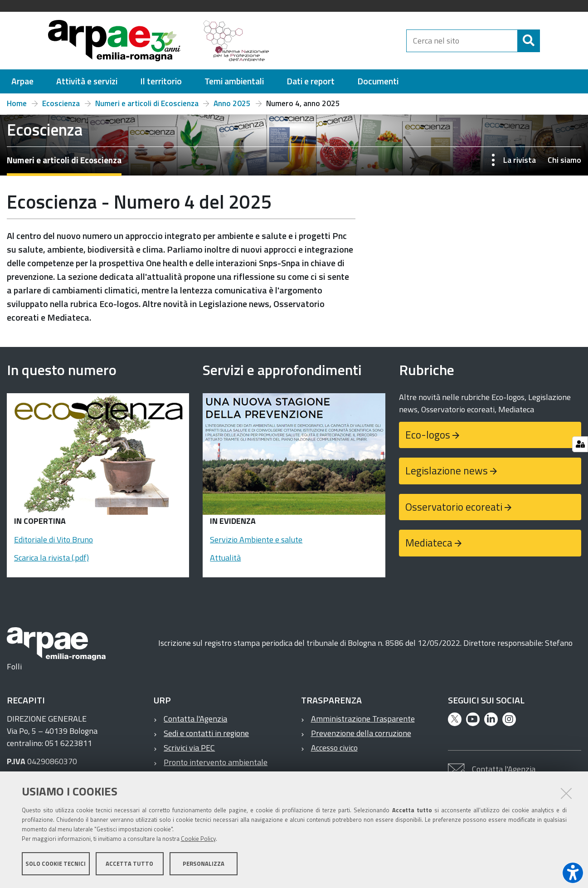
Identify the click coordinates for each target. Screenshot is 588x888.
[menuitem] (22, 81)
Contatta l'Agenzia (195, 719)
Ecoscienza (61, 103)
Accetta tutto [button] (129, 864)
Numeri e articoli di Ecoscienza (147, 103)
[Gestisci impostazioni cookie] (580, 444)
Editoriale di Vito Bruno (53, 539)
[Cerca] (547, 41)
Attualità (225, 558)
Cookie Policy (198, 839)
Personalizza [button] (204, 864)
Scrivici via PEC (189, 748)
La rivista (520, 160)
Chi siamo (564, 160)
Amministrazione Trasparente (363, 719)
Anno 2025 (232, 103)
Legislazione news (447, 471)
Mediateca (429, 543)
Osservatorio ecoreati (454, 507)
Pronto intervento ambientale (216, 762)
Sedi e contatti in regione (206, 733)
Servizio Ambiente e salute (256, 539)
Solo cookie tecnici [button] (56, 864)
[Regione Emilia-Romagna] (342, 41)
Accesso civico (334, 748)
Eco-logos (428, 435)
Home (17, 103)
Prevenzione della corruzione (361, 733)
